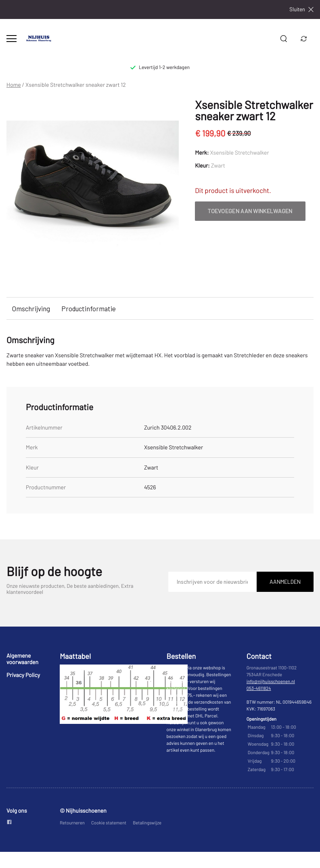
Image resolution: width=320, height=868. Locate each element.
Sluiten (301, 9)
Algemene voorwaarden (22, 659)
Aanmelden (285, 582)
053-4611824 (259, 689)
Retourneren (72, 823)
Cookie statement (109, 823)
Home (14, 85)
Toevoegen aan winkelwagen (250, 211)
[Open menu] (12, 39)
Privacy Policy (23, 675)
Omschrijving (31, 308)
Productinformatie (89, 308)
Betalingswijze (147, 823)
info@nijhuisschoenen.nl (271, 682)
